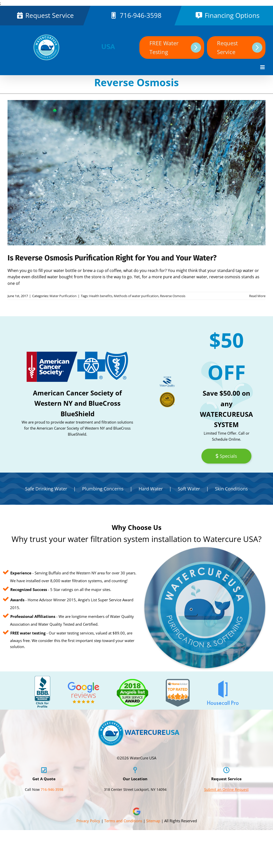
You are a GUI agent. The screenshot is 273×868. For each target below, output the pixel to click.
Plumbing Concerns (103, 489)
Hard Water (151, 489)
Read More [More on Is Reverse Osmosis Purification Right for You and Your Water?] (257, 296)
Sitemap (153, 821)
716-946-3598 (141, 15)
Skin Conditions (231, 489)
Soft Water (189, 489)
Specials (226, 456)
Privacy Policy (88, 821)
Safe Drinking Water (46, 489)
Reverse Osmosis (173, 296)
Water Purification (63, 296)
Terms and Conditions (123, 821)
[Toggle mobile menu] (263, 67)
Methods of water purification (136, 296)
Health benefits (101, 296)
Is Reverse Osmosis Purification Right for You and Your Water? (112, 258)
